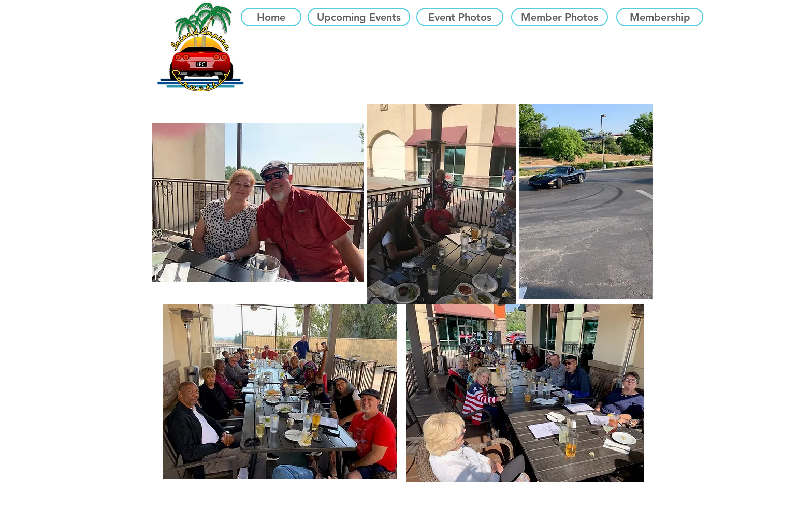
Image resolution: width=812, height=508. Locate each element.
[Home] (271, 17)
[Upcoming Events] (359, 17)
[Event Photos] (460, 17)
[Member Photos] (560, 17)
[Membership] (660, 17)
